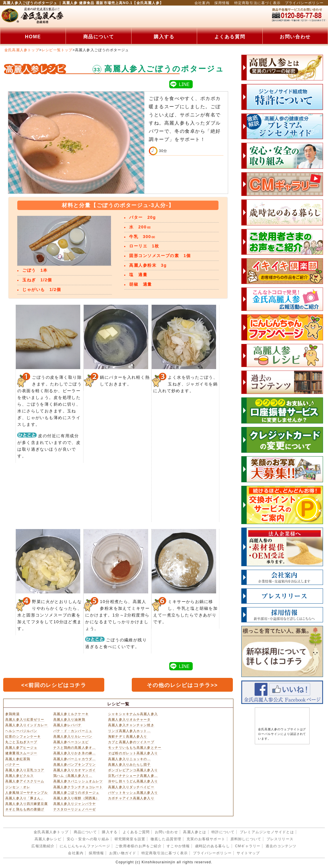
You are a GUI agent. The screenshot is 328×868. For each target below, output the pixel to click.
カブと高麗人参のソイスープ (131, 742)
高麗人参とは (195, 832)
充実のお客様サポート (206, 839)
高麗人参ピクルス (19, 776)
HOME (33, 37)
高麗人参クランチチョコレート (78, 787)
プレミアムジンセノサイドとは (267, 832)
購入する (164, 37)
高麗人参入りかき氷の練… (75, 753)
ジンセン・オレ (18, 787)
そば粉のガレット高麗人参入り (133, 753)
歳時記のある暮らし (212, 846)
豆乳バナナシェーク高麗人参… (133, 776)
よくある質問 (230, 37)
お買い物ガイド (123, 853)
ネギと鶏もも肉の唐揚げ (25, 809)
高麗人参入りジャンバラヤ (75, 804)
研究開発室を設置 (130, 839)
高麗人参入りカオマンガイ (75, 770)
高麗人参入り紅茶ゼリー (25, 719)
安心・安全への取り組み (88, 839)
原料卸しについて (246, 839)
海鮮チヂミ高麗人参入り (128, 736)
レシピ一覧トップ (57, 50)
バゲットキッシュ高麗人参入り (133, 793)
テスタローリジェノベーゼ (75, 809)
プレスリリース (280, 839)
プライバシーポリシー (304, 3)
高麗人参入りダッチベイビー (131, 787)
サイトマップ (248, 853)
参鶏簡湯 (12, 714)
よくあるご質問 (136, 832)
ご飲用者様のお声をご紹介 (138, 846)
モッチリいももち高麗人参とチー (135, 748)
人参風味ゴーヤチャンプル (27, 793)
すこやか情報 (178, 846)
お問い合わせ (295, 37)
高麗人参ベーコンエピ (71, 742)
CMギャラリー (248, 846)
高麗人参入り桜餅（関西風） (76, 798)
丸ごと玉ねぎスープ (21, 742)
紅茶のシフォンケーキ (23, 736)
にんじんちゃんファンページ (85, 846)
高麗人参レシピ (48, 839)
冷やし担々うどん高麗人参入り (133, 781)
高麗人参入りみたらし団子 (129, 764)
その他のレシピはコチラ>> (182, 685)
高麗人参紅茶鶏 (18, 759)
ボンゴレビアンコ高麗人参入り (133, 770)
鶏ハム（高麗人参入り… (73, 776)
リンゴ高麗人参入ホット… (129, 731)
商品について (99, 37)
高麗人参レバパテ (68, 725)
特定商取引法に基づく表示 (257, 3)
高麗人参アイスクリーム (25, 781)
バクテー (12, 764)
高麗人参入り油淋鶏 (69, 719)
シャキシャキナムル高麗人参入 (133, 714)
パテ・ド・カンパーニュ (73, 731)
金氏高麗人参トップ (22, 50)
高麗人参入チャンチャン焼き (131, 725)
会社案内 (202, 3)
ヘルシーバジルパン (21, 731)
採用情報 (222, 3)
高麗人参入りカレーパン (73, 736)
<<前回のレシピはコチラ (54, 685)
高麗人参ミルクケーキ (71, 714)
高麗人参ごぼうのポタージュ (76, 793)
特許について (223, 832)
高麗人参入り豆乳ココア (25, 770)
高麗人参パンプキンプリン (75, 764)
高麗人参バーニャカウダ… (75, 759)
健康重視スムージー (21, 753)
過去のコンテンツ (281, 846)
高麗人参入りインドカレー (27, 725)
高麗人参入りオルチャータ (129, 719)
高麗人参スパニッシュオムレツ (78, 781)
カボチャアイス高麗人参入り (131, 798)
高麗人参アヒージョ (21, 748)
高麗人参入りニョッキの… (129, 759)
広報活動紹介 (43, 846)
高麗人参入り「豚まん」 (25, 798)
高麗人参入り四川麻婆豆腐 (27, 804)
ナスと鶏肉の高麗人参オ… (75, 748)
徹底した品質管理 (166, 839)
